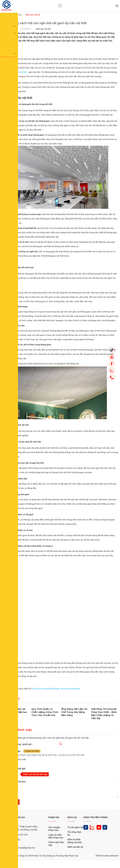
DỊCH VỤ (72, 817)
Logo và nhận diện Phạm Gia (56, 836)
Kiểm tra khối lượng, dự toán (75, 841)
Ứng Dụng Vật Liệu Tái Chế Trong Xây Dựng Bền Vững (74, 712)
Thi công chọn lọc (74, 833)
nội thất (23, 72)
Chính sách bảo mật (56, 844)
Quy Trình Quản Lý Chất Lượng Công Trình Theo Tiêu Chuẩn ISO (45, 712)
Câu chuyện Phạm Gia (54, 829)
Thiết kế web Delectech (107, 856)
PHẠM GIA (54, 817)
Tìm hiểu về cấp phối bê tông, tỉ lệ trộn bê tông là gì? (56, 689)
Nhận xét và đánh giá (13, 768)
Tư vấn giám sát (75, 827)
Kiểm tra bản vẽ (75, 847)
